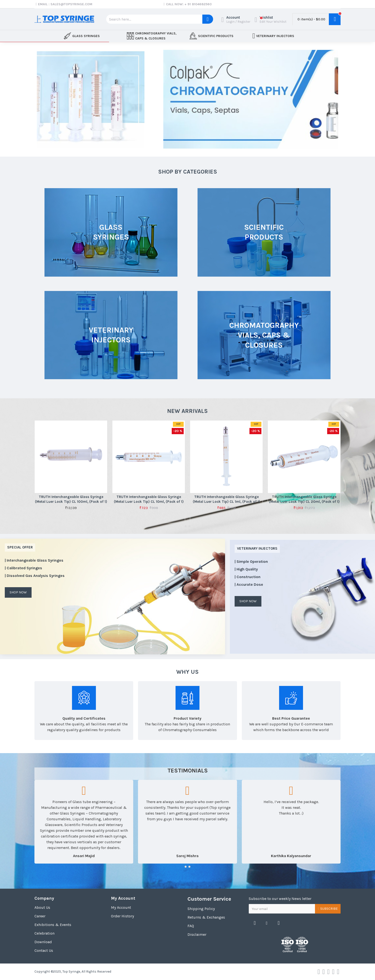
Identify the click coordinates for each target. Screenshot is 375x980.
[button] (186, 526)
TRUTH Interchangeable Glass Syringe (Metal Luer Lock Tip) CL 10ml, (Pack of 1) (149, 499)
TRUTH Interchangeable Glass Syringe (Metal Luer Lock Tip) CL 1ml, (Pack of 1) (226, 499)
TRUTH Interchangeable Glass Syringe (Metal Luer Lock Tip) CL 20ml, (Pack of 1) (304, 499)
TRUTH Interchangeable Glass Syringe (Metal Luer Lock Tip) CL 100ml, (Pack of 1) (71, 499)
